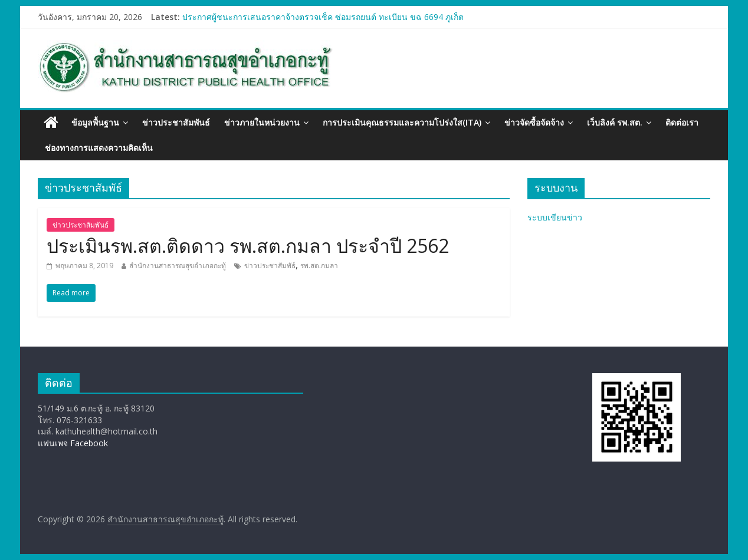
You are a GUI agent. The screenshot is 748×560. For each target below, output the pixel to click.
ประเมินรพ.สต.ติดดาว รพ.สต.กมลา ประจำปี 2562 (248, 246)
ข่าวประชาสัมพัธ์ (270, 266)
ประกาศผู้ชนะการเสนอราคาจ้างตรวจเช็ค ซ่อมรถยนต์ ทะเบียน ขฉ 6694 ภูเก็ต (323, 17)
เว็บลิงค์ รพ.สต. (615, 122)
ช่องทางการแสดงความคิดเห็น (99, 148)
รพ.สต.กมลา (319, 266)
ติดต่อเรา (682, 122)
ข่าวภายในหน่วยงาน (262, 122)
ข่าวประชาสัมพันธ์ (176, 122)
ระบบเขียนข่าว (555, 217)
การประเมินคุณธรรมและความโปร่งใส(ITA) (402, 122)
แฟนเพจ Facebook (73, 443)
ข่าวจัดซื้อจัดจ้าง (534, 122)
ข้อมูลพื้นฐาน (95, 122)
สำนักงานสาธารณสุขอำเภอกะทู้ (178, 266)
